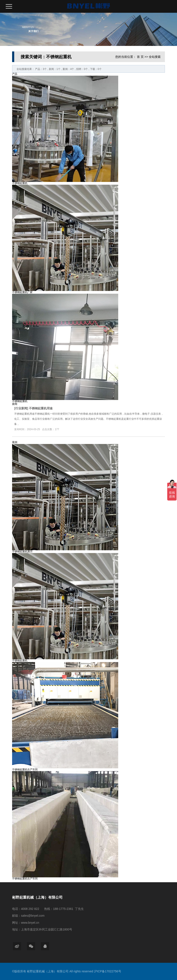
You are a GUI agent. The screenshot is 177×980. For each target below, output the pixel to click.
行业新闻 (21, 408)
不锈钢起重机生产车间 (25, 770)
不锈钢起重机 (20, 183)
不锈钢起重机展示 (22, 552)
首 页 (140, 57)
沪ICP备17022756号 (108, 971)
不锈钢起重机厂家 (22, 292)
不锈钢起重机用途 (41, 408)
